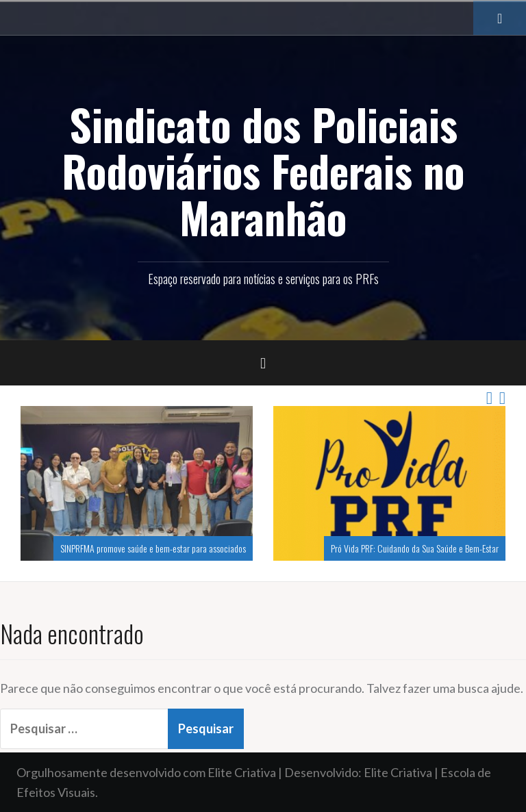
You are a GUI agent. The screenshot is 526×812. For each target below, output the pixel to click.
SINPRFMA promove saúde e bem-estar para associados (153, 548)
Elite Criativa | (402, 772)
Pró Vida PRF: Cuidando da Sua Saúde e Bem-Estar (415, 548)
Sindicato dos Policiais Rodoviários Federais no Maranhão (263, 170)
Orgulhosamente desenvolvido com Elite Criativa (146, 772)
